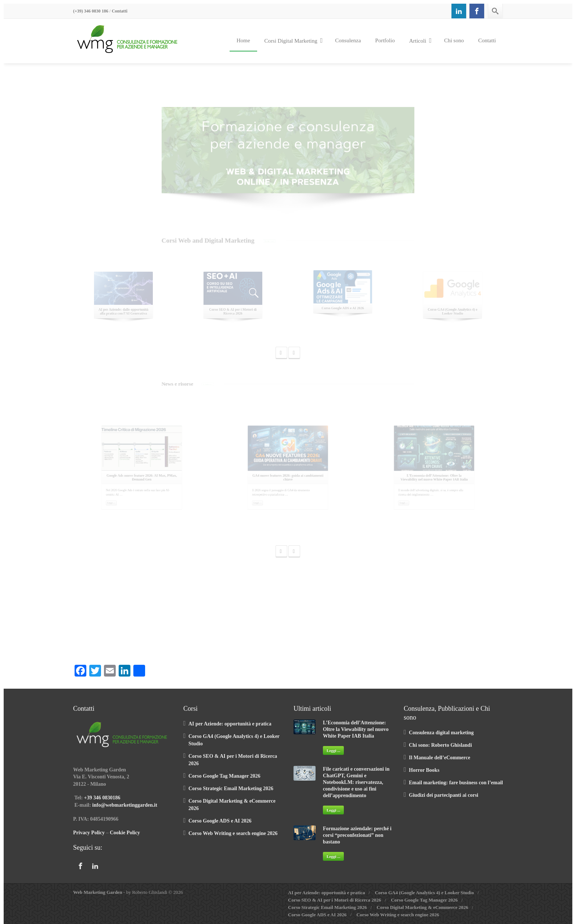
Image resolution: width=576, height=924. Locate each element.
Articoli (420, 40)
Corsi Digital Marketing (294, 40)
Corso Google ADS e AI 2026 (220, 821)
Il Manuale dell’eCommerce (440, 758)
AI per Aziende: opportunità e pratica (230, 724)
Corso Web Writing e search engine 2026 (233, 833)
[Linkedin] (459, 11)
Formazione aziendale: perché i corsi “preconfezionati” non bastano (357, 835)
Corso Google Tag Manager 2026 (224, 776)
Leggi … (90, 527)
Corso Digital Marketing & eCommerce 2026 (422, 907)
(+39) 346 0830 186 (91, 11)
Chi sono (454, 40)
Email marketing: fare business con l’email (456, 783)
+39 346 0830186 (102, 798)
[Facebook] (477, 11)
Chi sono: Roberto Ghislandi (440, 745)
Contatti (120, 11)
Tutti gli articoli (152, 385)
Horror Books (424, 770)
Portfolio (385, 40)
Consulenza (348, 40)
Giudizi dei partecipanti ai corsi (444, 795)
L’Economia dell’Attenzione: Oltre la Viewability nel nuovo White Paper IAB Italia (356, 729)
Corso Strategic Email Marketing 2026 (231, 789)
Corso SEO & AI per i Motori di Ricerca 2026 (334, 900)
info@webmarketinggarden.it (125, 805)
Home (243, 40)
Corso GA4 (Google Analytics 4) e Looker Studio (424, 893)
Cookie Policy (125, 833)
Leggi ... (333, 750)
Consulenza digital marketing (441, 733)
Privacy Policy (89, 833)
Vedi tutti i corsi (256, 242)
